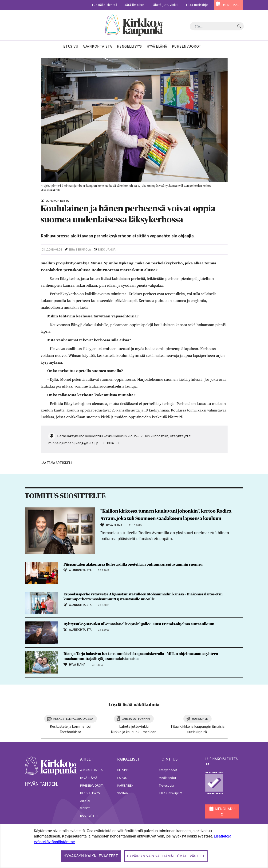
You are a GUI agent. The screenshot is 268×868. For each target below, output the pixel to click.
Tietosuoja (166, 785)
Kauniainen (125, 785)
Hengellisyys (90, 793)
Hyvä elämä (89, 778)
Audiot (85, 801)
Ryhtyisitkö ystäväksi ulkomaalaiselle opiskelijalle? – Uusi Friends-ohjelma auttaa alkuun (139, 624)
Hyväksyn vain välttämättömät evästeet (166, 856)
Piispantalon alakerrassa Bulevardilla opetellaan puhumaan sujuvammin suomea (133, 564)
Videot (85, 808)
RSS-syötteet (91, 816)
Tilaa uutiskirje (197, 5)
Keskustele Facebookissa (73, 719)
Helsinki (123, 770)
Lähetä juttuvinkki (165, 5)
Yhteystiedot (168, 770)
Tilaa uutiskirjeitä (171, 793)
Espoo (122, 778)
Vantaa (123, 793)
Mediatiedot (167, 778)
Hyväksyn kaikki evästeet (91, 856)
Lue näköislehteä (105, 5)
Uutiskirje (200, 719)
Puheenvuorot (91, 785)
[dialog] (134, 846)
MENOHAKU (231, 5)
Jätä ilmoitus (134, 5)
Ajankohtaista (91, 770)
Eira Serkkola (80, 249)
